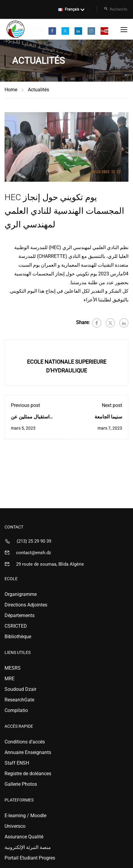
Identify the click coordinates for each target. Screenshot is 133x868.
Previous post (25, 405)
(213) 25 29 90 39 (34, 541)
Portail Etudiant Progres (30, 858)
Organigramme (21, 594)
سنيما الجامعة (108, 417)
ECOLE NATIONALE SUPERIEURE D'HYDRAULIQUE (67, 366)
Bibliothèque (18, 637)
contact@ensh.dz (33, 553)
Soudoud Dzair (20, 689)
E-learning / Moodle (25, 816)
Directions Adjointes (26, 605)
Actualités (38, 90)
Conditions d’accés (25, 742)
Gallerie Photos (21, 784)
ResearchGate (19, 700)
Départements (20, 615)
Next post (112, 405)
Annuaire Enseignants (28, 752)
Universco (15, 826)
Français (69, 9)
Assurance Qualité (24, 837)
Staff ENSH (17, 763)
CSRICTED (16, 626)
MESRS (13, 668)
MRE (10, 679)
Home (11, 90)
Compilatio (16, 710)
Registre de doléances (28, 774)
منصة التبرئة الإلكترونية (28, 847)
